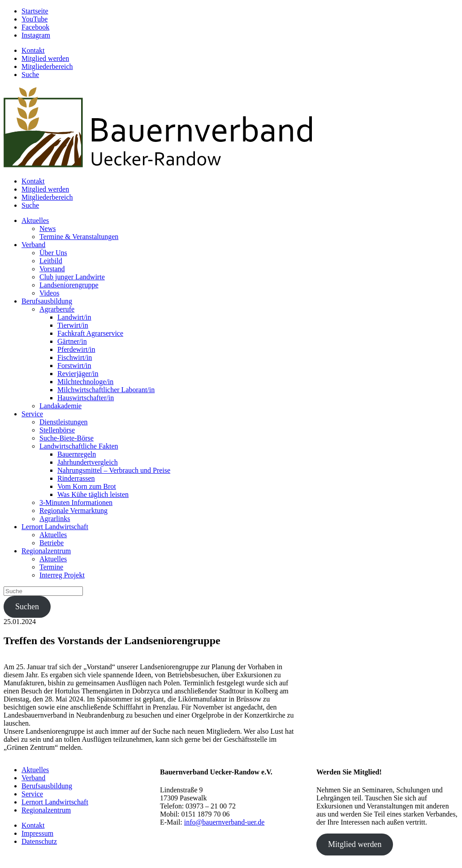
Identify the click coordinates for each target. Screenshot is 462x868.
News (47, 229)
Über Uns (53, 253)
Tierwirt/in (73, 325)
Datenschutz (39, 841)
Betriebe (52, 543)
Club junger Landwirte (72, 277)
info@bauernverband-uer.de (225, 822)
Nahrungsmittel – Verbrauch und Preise (114, 470)
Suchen (27, 607)
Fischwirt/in (75, 357)
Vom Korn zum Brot (87, 486)
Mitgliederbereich (47, 66)
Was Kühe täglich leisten (93, 494)
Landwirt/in (74, 317)
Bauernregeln (77, 454)
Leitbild (51, 261)
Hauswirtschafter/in (86, 398)
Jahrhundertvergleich (88, 462)
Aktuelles (35, 220)
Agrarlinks (55, 519)
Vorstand (52, 269)
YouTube (35, 19)
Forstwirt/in (74, 366)
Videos (49, 293)
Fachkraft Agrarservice (90, 333)
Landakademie (60, 406)
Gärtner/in (72, 341)
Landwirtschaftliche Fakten (79, 446)
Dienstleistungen (64, 422)
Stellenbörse (57, 430)
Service (32, 414)
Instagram (36, 35)
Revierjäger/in (78, 374)
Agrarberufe (57, 309)
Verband (33, 245)
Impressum (37, 833)
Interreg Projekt (62, 575)
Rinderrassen (76, 478)
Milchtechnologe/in (85, 382)
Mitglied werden (45, 58)
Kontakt (33, 50)
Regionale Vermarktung (73, 511)
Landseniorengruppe (69, 285)
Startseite (35, 11)
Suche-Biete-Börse (67, 438)
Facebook (35, 27)
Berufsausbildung (47, 301)
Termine (51, 567)
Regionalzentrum (46, 551)
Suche (30, 75)
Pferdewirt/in (76, 349)
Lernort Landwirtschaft (55, 527)
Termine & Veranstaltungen (79, 237)
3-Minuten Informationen (76, 502)
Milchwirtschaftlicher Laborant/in (106, 390)
